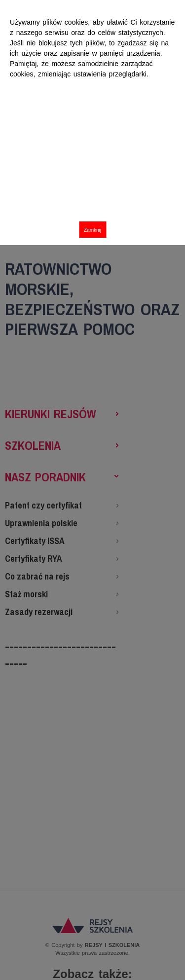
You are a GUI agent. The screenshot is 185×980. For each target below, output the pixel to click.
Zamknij (92, 230)
